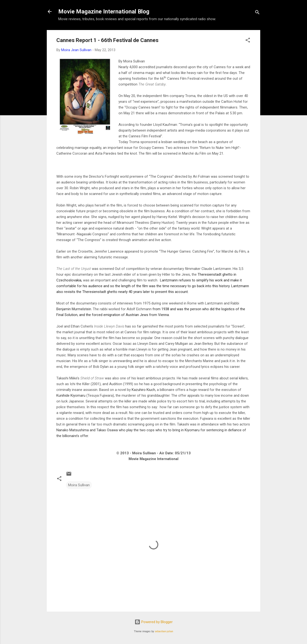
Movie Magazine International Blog (104, 12)
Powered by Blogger (154, 622)
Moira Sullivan (79, 485)
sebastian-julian (164, 631)
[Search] (257, 13)
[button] (248, 41)
